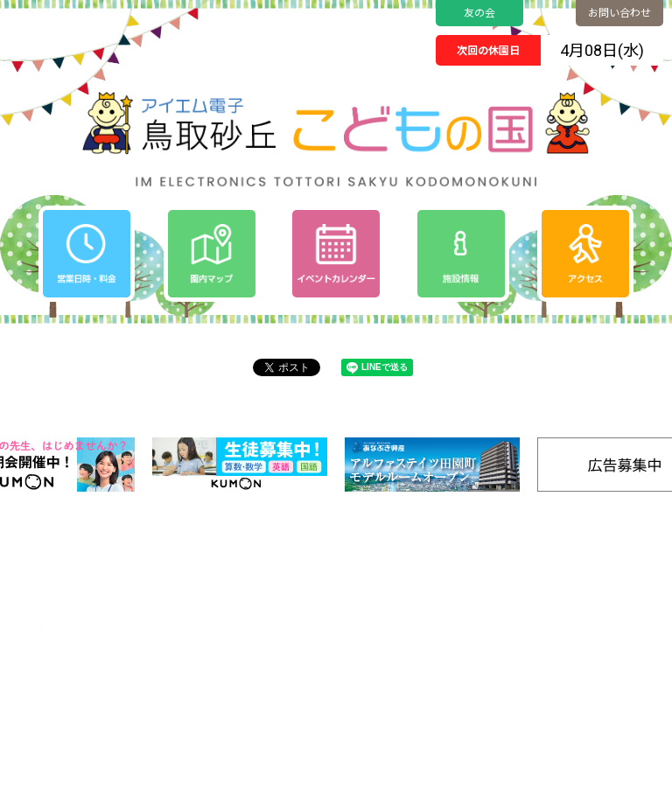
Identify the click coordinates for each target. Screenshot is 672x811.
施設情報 (583, 694)
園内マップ (494, 585)
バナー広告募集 (505, 735)
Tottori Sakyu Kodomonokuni (287, 792)
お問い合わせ (619, 13)
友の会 (479, 13)
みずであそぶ (499, 643)
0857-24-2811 (79, 690)
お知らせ (361, 629)
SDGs (574, 650)
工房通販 (583, 672)
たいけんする (499, 661)
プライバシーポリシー (395, 650)
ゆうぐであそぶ (504, 606)
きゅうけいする (504, 716)
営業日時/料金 (596, 585)
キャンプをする (504, 679)
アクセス (582, 607)
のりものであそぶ (508, 624)
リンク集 (583, 716)
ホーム (356, 585)
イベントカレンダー (390, 607)
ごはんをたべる (504, 698)
